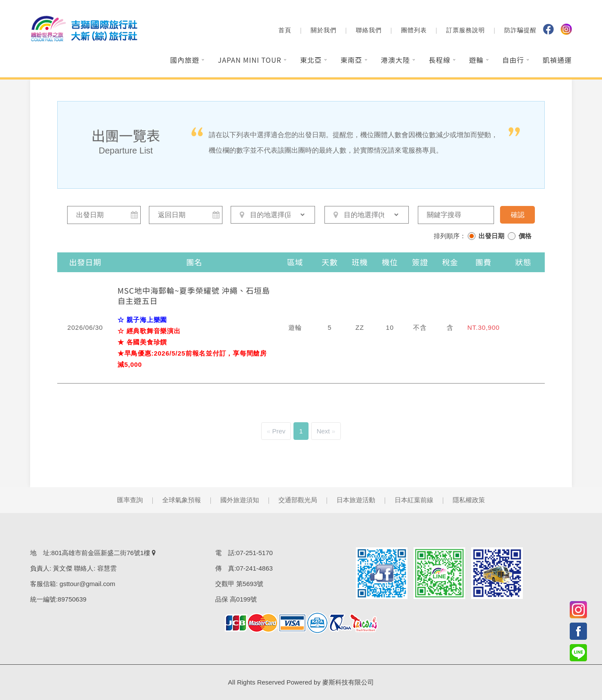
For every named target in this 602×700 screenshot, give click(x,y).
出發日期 (491, 236)
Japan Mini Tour (250, 60)
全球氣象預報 (182, 500)
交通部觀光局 (298, 500)
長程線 (440, 60)
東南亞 (351, 60)
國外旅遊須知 (240, 500)
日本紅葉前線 (414, 500)
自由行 (513, 60)
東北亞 (311, 60)
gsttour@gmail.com (87, 584)
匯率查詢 (130, 500)
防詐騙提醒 (520, 30)
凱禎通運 (557, 60)
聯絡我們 (369, 30)
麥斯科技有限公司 (348, 682)
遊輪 (476, 60)
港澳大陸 (395, 60)
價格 (525, 236)
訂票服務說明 (466, 30)
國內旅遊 (185, 60)
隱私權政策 (469, 500)
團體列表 (414, 30)
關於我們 (324, 30)
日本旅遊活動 (356, 500)
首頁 (285, 30)
